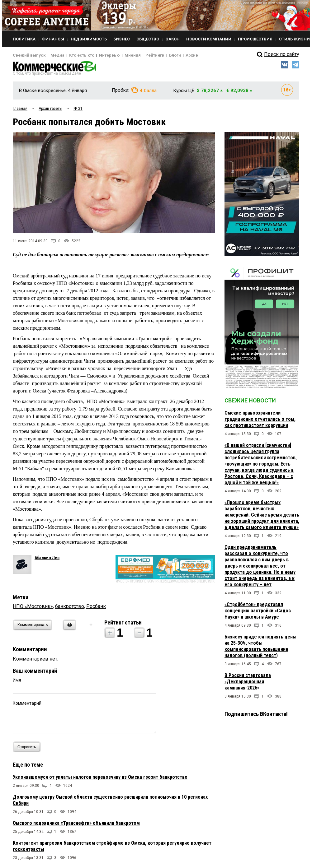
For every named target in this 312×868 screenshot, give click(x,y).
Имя (17, 682)
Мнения (117, 55)
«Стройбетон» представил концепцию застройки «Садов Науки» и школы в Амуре (258, 613)
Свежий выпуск (27, 55)
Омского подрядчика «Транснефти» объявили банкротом (76, 825)
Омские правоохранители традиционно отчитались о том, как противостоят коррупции (260, 421)
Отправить (28, 749)
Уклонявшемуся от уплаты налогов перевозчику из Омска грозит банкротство (100, 779)
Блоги (155, 55)
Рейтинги (137, 55)
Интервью (97, 55)
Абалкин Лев (47, 559)
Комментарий (27, 705)
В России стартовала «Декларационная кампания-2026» (248, 683)
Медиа (52, 55)
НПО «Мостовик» (33, 608)
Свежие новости (250, 402)
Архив (170, 55)
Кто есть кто (73, 55)
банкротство (70, 608)
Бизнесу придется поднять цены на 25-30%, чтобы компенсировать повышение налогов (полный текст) (260, 648)
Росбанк (96, 608)
